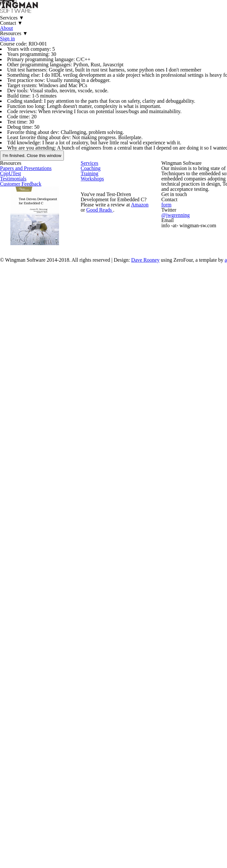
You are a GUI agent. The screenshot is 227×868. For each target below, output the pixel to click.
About (158, 22)
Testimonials (25, 360)
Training (101, 349)
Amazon (141, 415)
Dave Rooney (167, 513)
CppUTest (23, 346)
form (195, 412)
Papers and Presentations (39, 332)
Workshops (104, 363)
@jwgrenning (203, 425)
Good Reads (101, 423)
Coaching (102, 335)
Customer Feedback (33, 373)
